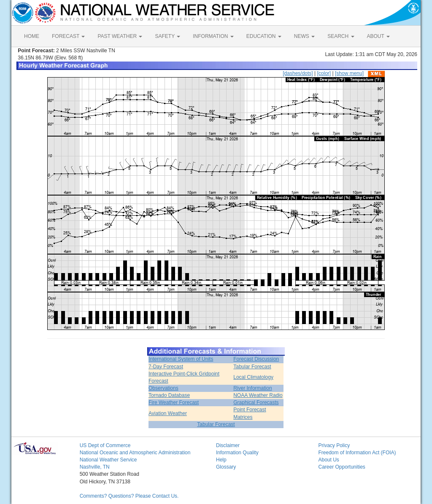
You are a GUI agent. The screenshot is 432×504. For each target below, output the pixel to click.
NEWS (304, 36)
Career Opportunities (342, 467)
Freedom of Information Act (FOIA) (357, 453)
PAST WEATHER (120, 36)
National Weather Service (108, 460)
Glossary (226, 467)
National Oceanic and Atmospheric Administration (135, 453)
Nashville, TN (95, 467)
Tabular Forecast (252, 367)
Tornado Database (169, 395)
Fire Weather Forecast (174, 402)
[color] (324, 73)
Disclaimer (228, 445)
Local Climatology (253, 377)
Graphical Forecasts (256, 402)
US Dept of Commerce (105, 445)
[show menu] (349, 73)
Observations (163, 388)
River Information (252, 388)
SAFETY (167, 36)
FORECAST (68, 36)
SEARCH (341, 36)
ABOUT (378, 36)
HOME (32, 36)
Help (221, 460)
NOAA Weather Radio (258, 395)
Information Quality (237, 453)
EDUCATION (264, 36)
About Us (328, 460)
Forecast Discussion (256, 359)
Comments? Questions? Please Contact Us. (129, 496)
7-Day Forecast (166, 367)
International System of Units (181, 359)
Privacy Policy (334, 445)
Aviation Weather (168, 413)
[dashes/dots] (298, 73)
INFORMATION (213, 36)
